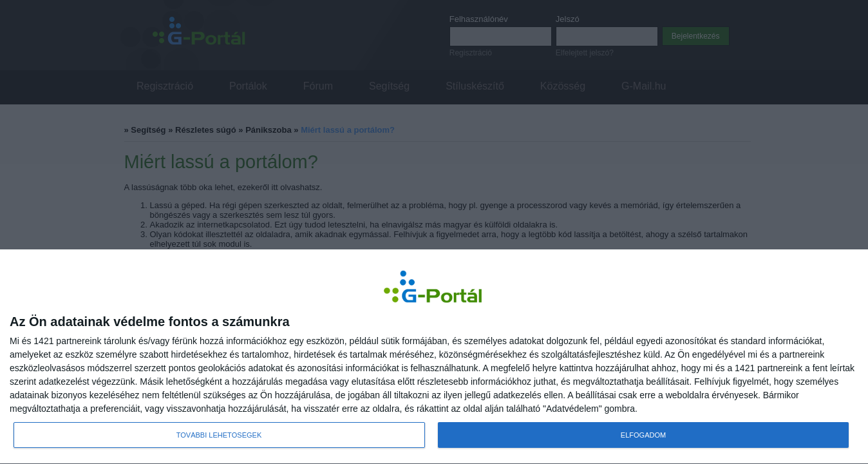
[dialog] (434, 357)
